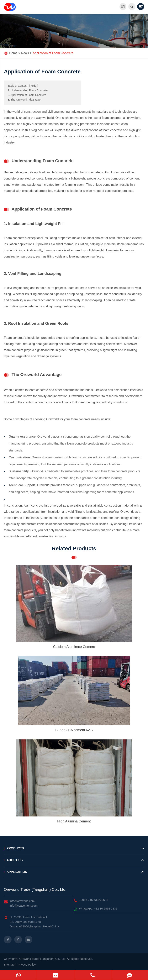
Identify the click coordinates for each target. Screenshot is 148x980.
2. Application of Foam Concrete (27, 95)
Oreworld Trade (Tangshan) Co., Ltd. (35, 889)
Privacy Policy (27, 964)
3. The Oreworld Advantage (24, 100)
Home (13, 53)
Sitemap (9, 964)
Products (74, 850)
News (25, 53)
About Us (74, 862)
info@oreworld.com (22, 901)
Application (74, 873)
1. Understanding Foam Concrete (28, 90)
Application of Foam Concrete (53, 53)
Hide (34, 86)
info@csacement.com (24, 906)
